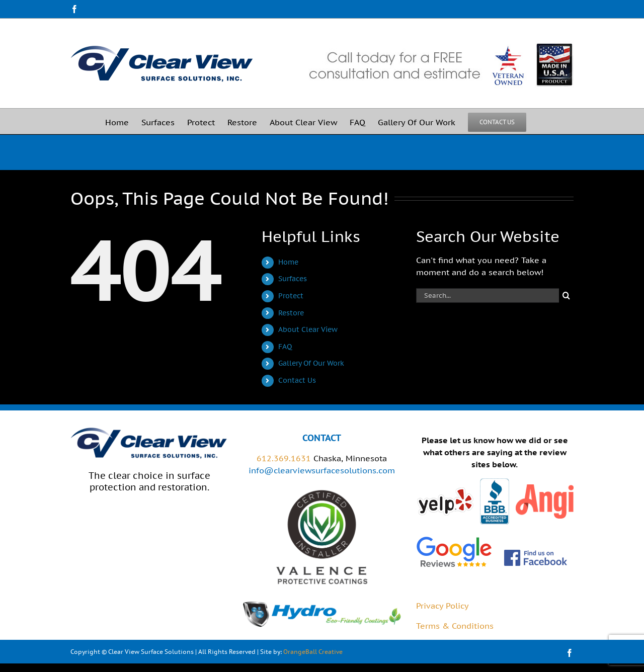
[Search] (566, 296)
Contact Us (297, 380)
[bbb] (495, 482)
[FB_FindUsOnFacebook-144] (536, 553)
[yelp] (445, 490)
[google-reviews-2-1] (454, 539)
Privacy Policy (442, 606)
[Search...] (488, 296)
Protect (291, 296)
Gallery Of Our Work (311, 363)
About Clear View (308, 329)
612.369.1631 (284, 458)
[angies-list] (545, 488)
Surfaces (293, 279)
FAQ (285, 347)
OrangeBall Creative (313, 652)
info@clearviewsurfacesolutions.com (322, 470)
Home (288, 262)
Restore (291, 313)
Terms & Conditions (455, 626)
